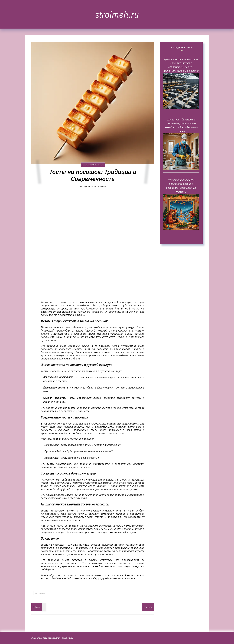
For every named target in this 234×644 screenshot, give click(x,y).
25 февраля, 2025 (93, 165)
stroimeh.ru (117, 14)
